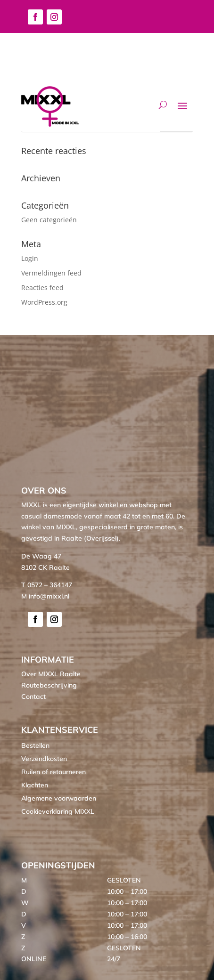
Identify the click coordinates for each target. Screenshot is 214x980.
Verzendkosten (44, 759)
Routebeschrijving (49, 685)
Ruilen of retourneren (53, 772)
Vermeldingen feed (51, 273)
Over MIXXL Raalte (51, 674)
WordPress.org (44, 302)
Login (30, 258)
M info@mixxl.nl (45, 596)
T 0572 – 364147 (47, 585)
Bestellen (35, 745)
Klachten (35, 785)
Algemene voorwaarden (59, 798)
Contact (33, 697)
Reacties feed (42, 288)
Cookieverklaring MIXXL (58, 811)
